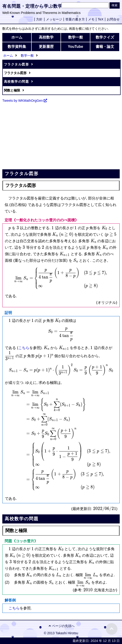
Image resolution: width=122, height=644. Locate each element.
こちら (24, 348)
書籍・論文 (105, 47)
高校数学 (46, 37)
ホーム (17, 37)
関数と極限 (12, 90)
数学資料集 (17, 47)
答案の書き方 (75, 19)
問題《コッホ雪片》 (21, 541)
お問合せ (113, 19)
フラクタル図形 (16, 64)
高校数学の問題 (16, 82)
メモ (91, 19)
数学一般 (76, 37)
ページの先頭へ (61, 626)
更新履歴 (46, 47)
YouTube (75, 47)
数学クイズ (105, 37)
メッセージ (54, 19)
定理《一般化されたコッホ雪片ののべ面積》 (42, 220)
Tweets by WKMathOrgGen (23, 101)
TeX (101, 19)
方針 (39, 19)
